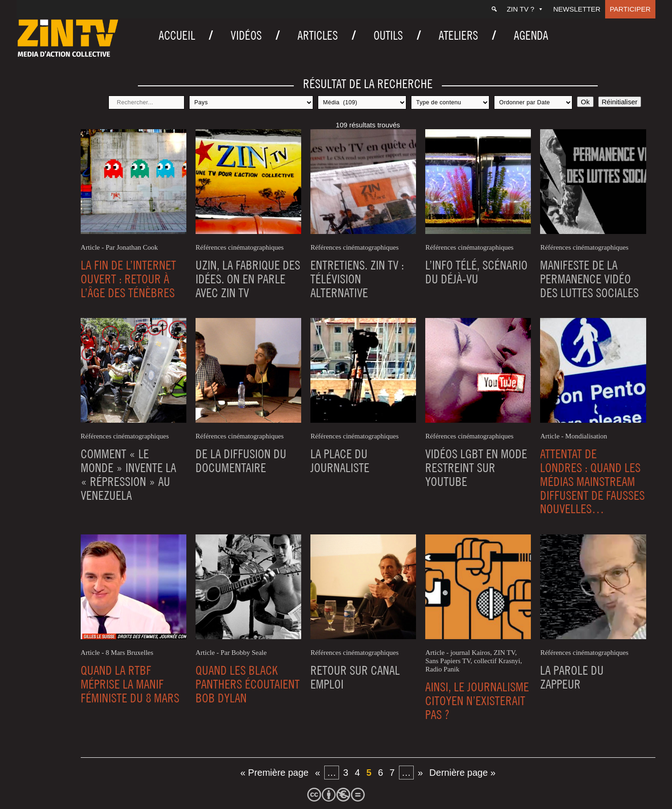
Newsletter (577, 9)
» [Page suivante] (420, 773)
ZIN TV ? (526, 9)
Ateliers (458, 35)
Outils (388, 35)
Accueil (177, 35)
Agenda (531, 35)
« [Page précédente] (318, 773)
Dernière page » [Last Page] (462, 773)
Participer (630, 9)
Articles (318, 35)
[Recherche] (494, 9)
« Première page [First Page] (274, 773)
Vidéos (246, 35)
